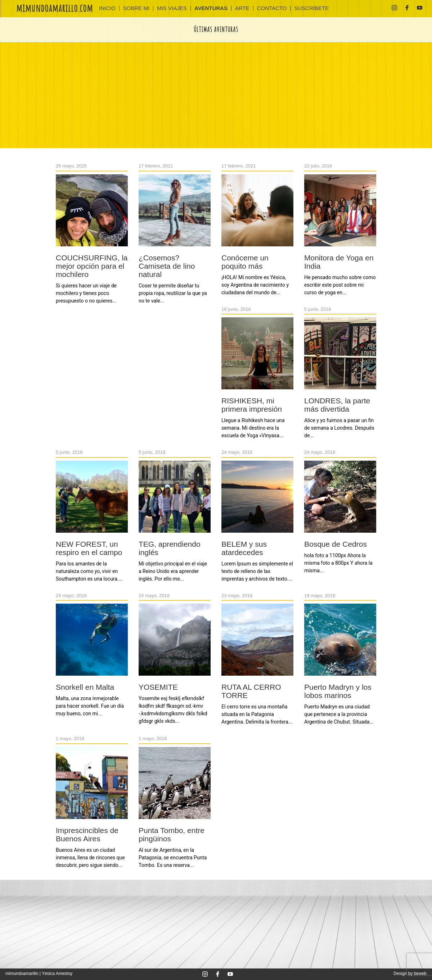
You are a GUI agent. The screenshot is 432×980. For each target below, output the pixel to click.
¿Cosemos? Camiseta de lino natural (167, 266)
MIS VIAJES (172, 8)
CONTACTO (272, 8)
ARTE (242, 8)
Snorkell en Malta (85, 687)
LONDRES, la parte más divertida (337, 405)
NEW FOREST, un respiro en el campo (89, 548)
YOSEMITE (158, 687)
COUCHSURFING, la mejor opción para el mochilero (92, 266)
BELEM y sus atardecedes (244, 548)
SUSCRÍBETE (311, 8)
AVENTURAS (211, 8)
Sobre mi (136, 8)
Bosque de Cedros (336, 544)
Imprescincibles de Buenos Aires (87, 834)
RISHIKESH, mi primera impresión (252, 405)
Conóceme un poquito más (245, 262)
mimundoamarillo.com (55, 8)
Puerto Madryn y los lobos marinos (338, 691)
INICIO (107, 8)
